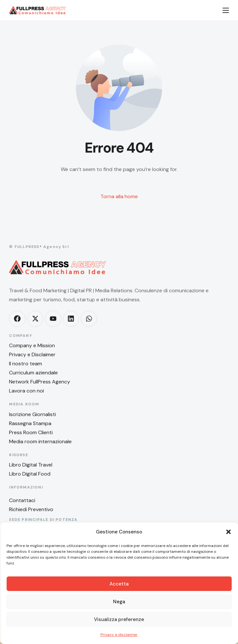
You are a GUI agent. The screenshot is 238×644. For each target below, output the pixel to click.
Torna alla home (119, 196)
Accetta (119, 584)
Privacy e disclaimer (119, 635)
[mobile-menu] (222, 10)
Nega (119, 602)
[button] (228, 532)
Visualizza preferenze (119, 619)
